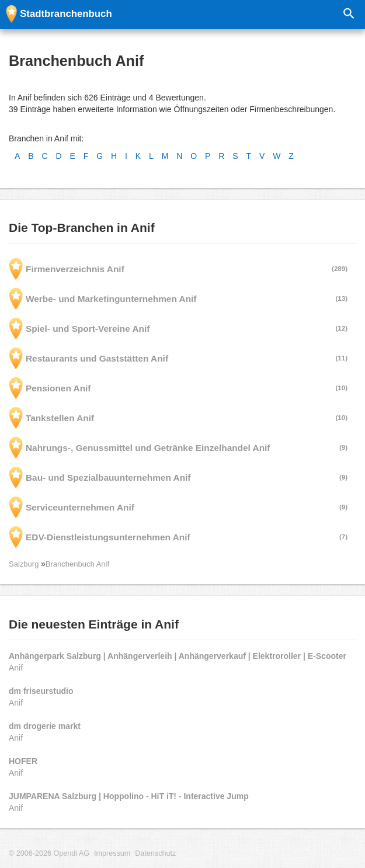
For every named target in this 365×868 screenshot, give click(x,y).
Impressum (112, 853)
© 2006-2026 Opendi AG (49, 853)
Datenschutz (155, 853)
